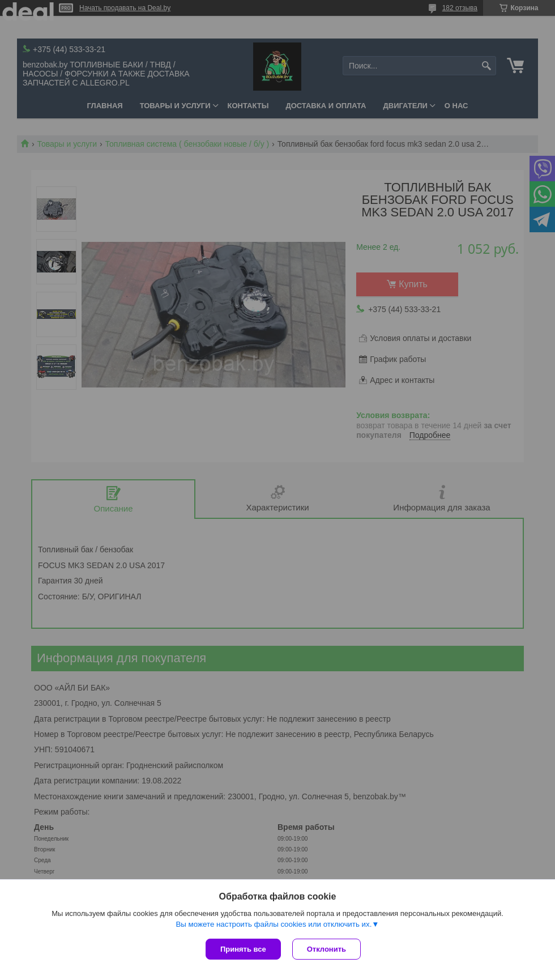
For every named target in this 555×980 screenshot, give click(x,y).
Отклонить (326, 949)
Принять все (243, 949)
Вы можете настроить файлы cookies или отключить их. (274, 924)
